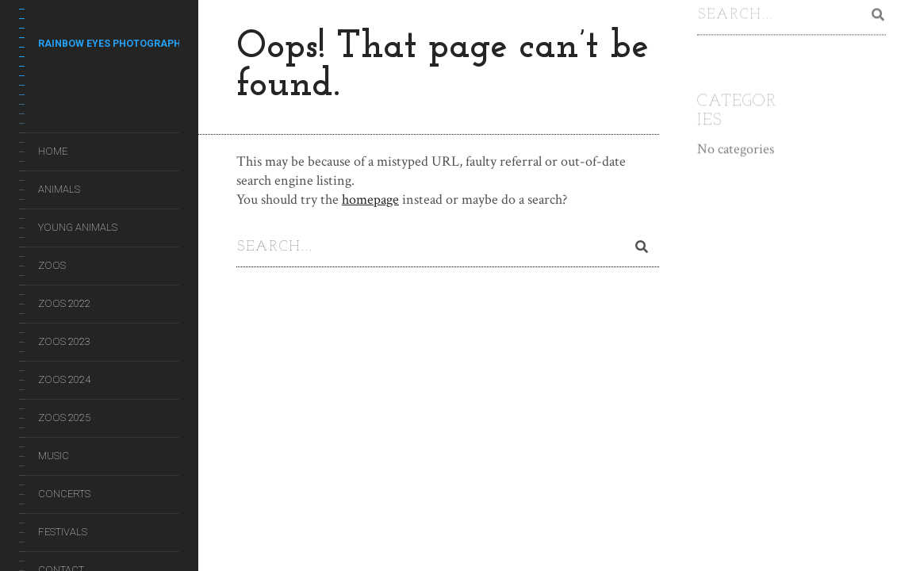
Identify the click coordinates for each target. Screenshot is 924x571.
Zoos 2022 (64, 303)
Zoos (52, 265)
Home (53, 151)
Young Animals (78, 227)
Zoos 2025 (64, 418)
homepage (370, 199)
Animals (59, 189)
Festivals (63, 532)
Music (54, 456)
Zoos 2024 (64, 379)
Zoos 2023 (64, 341)
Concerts (64, 494)
